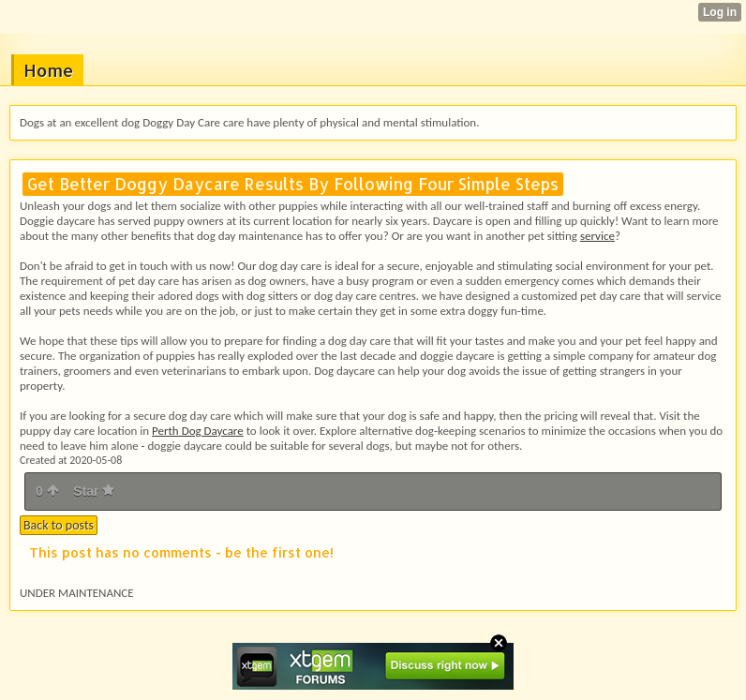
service (597, 236)
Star (94, 491)
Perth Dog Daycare (198, 431)
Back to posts (59, 525)
